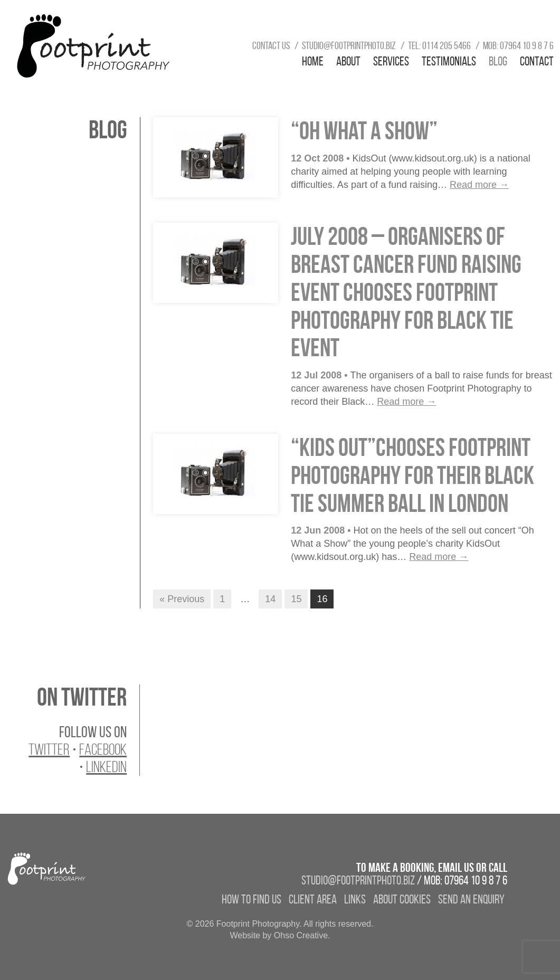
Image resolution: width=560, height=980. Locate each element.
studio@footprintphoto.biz (349, 45)
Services (391, 61)
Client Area (313, 899)
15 (296, 599)
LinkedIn (106, 767)
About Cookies (402, 899)
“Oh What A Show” (364, 131)
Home (313, 61)
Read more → (479, 185)
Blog (498, 61)
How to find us (251, 899)
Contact (537, 61)
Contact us (271, 45)
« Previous (182, 599)
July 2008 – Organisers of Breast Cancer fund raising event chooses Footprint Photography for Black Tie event (406, 292)
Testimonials (449, 61)
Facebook (103, 749)
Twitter (49, 749)
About (348, 61)
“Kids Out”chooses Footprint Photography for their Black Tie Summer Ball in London (412, 475)
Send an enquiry (471, 899)
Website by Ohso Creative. (280, 935)
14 (270, 599)
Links (355, 899)
